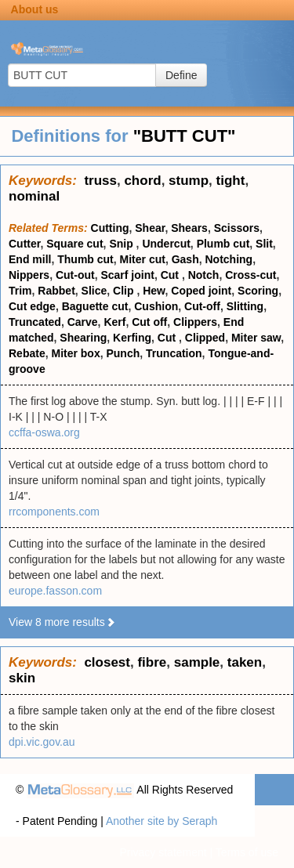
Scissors (237, 228)
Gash (185, 259)
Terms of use (247, 852)
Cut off (149, 322)
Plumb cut (223, 244)
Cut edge (32, 306)
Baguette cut (95, 306)
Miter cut (143, 259)
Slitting (245, 306)
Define (181, 75)
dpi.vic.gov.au (42, 742)
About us (35, 9)
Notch (204, 275)
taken (245, 662)
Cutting (110, 228)
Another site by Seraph (162, 821)
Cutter (24, 244)
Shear (150, 228)
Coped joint (201, 291)
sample (197, 662)
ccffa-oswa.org (44, 432)
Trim (20, 291)
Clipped (205, 338)
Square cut (74, 244)
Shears (189, 228)
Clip (125, 291)
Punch (123, 353)
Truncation (174, 353)
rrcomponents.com (54, 512)
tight (231, 181)
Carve (83, 322)
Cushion (156, 306)
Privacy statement (163, 852)
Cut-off (202, 306)
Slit (264, 244)
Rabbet (56, 291)
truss (100, 181)
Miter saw (256, 338)
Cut (171, 275)
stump (189, 181)
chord (142, 181)
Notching (229, 259)
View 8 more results (62, 622)
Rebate (27, 353)
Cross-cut (250, 275)
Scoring (258, 291)
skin (22, 678)
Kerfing (132, 338)
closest (107, 662)
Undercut (166, 244)
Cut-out (75, 275)
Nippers (29, 275)
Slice (94, 291)
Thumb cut (85, 259)
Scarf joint (127, 275)
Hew (154, 291)
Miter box (75, 353)
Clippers (195, 322)
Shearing (83, 338)
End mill (30, 259)
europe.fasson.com (55, 591)
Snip (122, 244)
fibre (152, 662)
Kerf (114, 322)
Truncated (35, 322)
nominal (34, 196)
